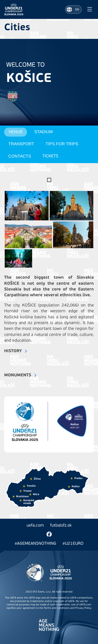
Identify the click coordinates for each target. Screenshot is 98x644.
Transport (21, 144)
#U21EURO (73, 544)
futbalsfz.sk (61, 526)
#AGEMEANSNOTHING (35, 544)
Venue (16, 132)
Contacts (20, 156)
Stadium (44, 132)
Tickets (50, 156)
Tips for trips (62, 144)
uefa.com (35, 526)
